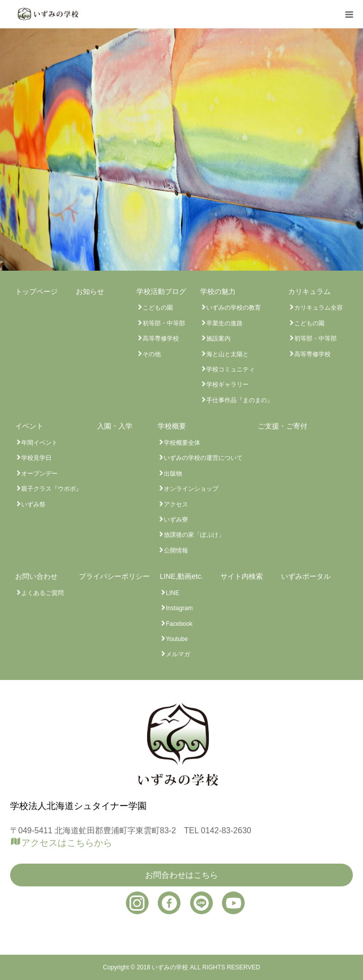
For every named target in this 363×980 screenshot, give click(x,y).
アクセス (176, 504)
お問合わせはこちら (181, 875)
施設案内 (218, 338)
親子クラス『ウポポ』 (52, 489)
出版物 (173, 474)
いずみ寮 (176, 520)
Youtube (177, 639)
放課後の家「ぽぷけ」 (194, 535)
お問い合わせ (36, 576)
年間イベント (39, 443)
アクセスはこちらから (67, 842)
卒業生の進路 (224, 323)
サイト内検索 (242, 576)
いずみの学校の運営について (203, 458)
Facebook (179, 624)
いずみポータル (306, 576)
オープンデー (39, 474)
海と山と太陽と (228, 354)
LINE (173, 593)
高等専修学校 (161, 338)
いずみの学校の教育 (234, 308)
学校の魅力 (218, 291)
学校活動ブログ (161, 291)
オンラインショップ (191, 489)
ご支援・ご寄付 (283, 426)
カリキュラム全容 (319, 308)
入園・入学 (115, 426)
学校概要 (172, 426)
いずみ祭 (33, 504)
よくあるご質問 (42, 593)
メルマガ (178, 654)
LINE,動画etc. (181, 576)
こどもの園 (158, 308)
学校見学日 (36, 458)
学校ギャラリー (228, 385)
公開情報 (176, 550)
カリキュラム (309, 291)
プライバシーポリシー (114, 576)
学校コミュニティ (231, 369)
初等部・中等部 (164, 323)
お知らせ (90, 291)
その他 (152, 354)
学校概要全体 (182, 443)
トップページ (36, 291)
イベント (29, 426)
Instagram (179, 608)
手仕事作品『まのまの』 (240, 400)
